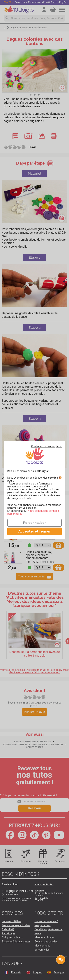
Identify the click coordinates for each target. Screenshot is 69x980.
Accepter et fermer (34, 531)
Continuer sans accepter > (46, 446)
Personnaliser (34, 523)
